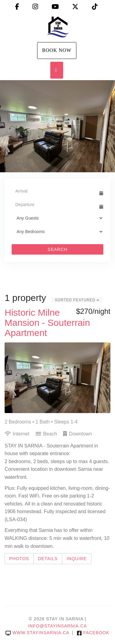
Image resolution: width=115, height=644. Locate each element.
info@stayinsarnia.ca (58, 626)
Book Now (57, 50)
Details (48, 559)
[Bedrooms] (57, 232)
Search (57, 249)
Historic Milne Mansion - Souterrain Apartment (47, 323)
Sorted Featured (77, 300)
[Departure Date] (55, 205)
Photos (19, 559)
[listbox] (57, 126)
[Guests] (57, 218)
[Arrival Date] (55, 191)
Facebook (93, 633)
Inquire (77, 559)
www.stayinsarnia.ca (37, 633)
